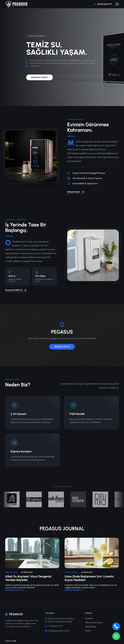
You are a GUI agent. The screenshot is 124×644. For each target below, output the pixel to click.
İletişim (88, 631)
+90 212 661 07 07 (104, 4)
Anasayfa (89, 618)
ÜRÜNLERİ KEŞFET (40, 77)
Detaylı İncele (76, 192)
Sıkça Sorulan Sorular (94, 623)
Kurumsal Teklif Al (16, 290)
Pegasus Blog (90, 627)
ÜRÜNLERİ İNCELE (62, 347)
